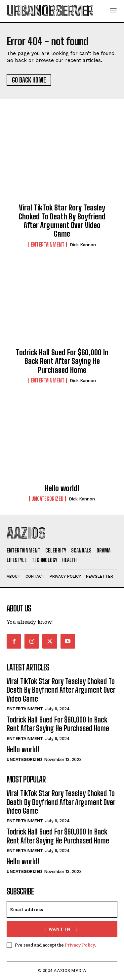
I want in (62, 929)
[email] (62, 909)
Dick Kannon (83, 245)
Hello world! (62, 488)
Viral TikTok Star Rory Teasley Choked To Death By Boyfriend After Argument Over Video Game (62, 221)
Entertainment (48, 245)
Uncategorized (47, 499)
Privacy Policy (80, 945)
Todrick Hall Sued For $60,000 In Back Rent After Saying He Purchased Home (62, 361)
